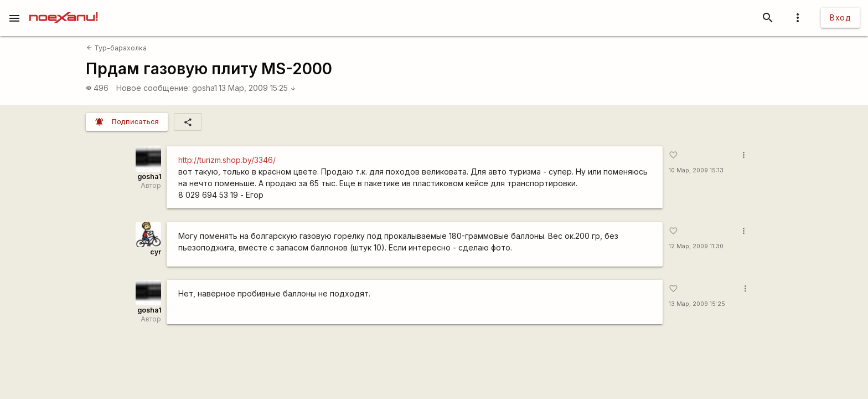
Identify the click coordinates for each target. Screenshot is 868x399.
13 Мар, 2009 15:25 (257, 88)
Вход (840, 17)
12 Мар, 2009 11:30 (696, 246)
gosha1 (205, 88)
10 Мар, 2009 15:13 (696, 170)
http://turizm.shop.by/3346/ (227, 160)
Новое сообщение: (153, 88)
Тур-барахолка (117, 48)
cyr (156, 252)
